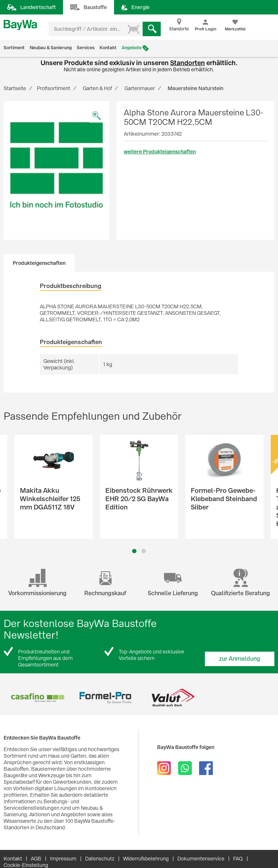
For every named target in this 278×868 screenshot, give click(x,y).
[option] (56, 165)
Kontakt (108, 48)
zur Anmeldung (240, 659)
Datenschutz (100, 859)
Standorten (188, 63)
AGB (36, 859)
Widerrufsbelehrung (146, 859)
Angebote (132, 48)
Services (86, 48)
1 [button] (134, 551)
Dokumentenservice (201, 859)
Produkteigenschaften (39, 263)
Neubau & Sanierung (51, 48)
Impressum (63, 859)
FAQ (238, 859)
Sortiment (14, 48)
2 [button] (144, 551)
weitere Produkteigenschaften (160, 152)
